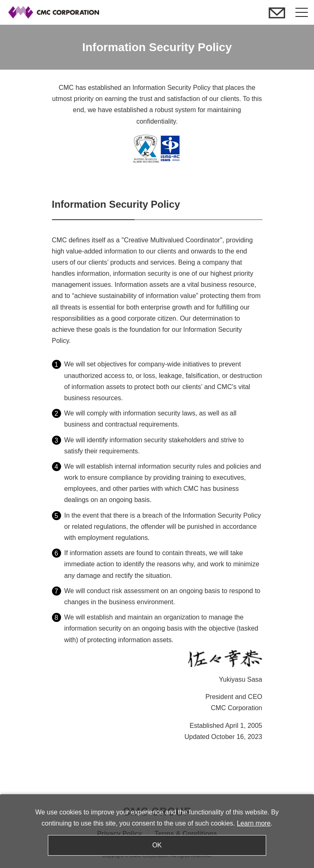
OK (157, 845)
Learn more (254, 823)
